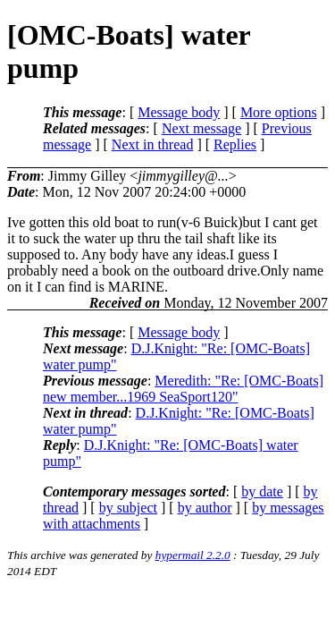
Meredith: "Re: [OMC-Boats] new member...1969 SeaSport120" (183, 389)
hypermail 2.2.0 (193, 555)
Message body (179, 112)
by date (262, 491)
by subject (128, 508)
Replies (235, 144)
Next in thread (153, 144)
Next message (201, 128)
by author (205, 508)
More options (279, 112)
